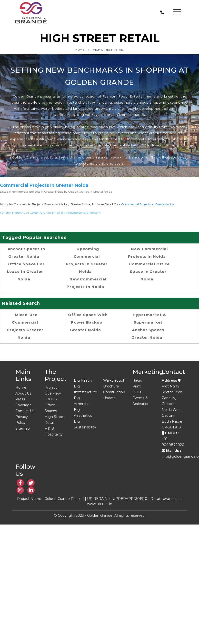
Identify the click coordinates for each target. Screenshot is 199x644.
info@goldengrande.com (83, 213)
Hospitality (54, 434)
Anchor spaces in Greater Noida (26, 253)
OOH (137, 392)
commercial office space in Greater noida (149, 272)
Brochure (111, 386)
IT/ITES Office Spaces (51, 405)
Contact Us (25, 411)
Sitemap (23, 428)
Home (80, 50)
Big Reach (83, 380)
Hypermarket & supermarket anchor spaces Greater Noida (149, 326)
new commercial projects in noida (86, 283)
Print (137, 386)
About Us (23, 393)
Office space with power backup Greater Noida (88, 322)
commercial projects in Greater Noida (148, 204)
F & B (49, 428)
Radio (137, 380)
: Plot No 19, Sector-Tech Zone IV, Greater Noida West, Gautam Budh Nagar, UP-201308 (172, 404)
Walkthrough (114, 380)
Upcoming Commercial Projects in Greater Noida (87, 260)
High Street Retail (108, 50)
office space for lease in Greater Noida (26, 272)
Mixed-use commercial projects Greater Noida (25, 326)
